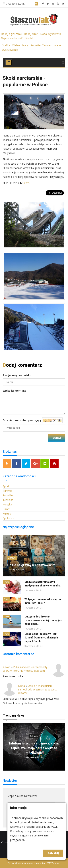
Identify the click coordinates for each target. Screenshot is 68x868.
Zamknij (53, 853)
